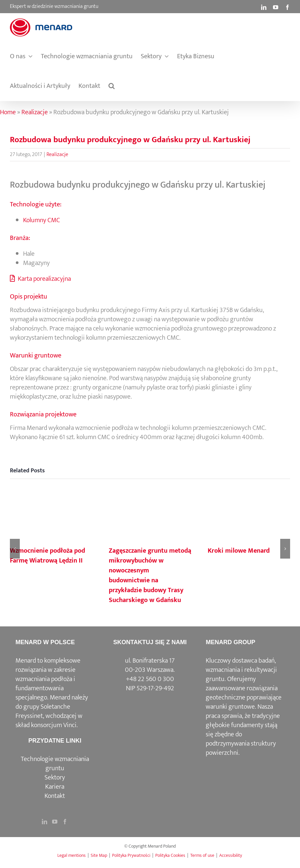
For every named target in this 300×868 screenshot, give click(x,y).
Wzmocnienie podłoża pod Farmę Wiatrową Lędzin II (47, 556)
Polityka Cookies (170, 855)
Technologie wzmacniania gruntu (55, 764)
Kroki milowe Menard (239, 551)
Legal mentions (72, 855)
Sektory (55, 777)
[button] (112, 86)
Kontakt (55, 796)
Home (8, 112)
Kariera (55, 787)
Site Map (99, 855)
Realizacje (35, 112)
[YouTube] (55, 822)
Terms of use (202, 855)
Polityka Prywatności (131, 855)
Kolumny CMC (42, 220)
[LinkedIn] (45, 822)
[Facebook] (65, 822)
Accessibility (231, 855)
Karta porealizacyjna (40, 279)
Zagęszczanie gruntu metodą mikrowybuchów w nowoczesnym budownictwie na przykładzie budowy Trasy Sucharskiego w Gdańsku (150, 575)
